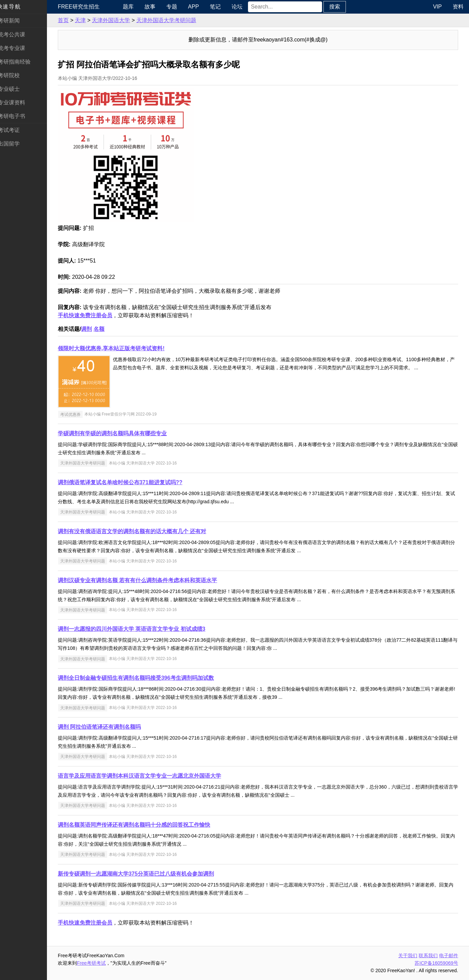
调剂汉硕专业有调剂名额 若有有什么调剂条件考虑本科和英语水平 (145, 580)
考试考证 (16, 130)
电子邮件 (449, 956)
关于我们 (408, 956)
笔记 (221, 7)
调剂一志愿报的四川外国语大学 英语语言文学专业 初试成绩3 (139, 629)
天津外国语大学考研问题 (174, 20)
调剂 (94, 329)
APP (200, 7)
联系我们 (428, 956)
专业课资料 (19, 103)
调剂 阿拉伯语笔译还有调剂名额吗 (107, 727)
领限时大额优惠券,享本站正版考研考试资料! (119, 348)
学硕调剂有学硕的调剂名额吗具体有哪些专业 (120, 433)
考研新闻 (16, 21)
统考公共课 (19, 35)
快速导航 (16, 7)
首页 (71, 20)
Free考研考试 (99, 963)
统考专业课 (19, 48)
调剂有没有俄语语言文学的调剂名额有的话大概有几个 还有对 (139, 531)
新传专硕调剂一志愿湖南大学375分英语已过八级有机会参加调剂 (143, 874)
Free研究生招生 (86, 7)
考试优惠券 (78, 414)
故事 (156, 7)
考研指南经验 (22, 62)
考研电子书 (19, 116)
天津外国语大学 (118, 20)
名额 (106, 329)
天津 (88, 20)
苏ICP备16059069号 (436, 963)
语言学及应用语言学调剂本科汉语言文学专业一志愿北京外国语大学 (147, 776)
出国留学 (16, 144)
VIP (437, 7)
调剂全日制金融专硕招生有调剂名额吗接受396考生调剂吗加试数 (143, 678)
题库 (134, 7)
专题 (178, 7)
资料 (458, 7)
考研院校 (16, 75)
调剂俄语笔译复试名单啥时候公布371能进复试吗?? (128, 482)
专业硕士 (16, 89)
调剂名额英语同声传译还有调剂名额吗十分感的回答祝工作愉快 (141, 825)
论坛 (243, 7)
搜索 (341, 7)
